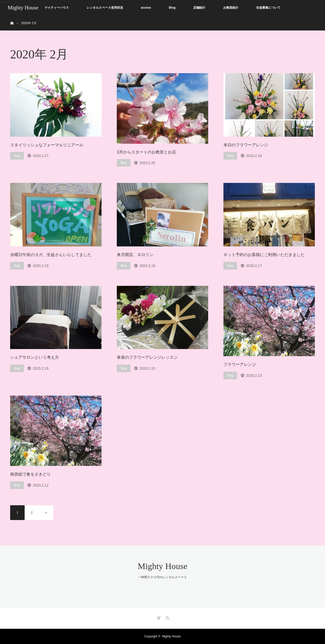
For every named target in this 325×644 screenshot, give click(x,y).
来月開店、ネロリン (135, 255)
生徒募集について (268, 8)
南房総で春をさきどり (30, 474)
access (146, 8)
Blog (172, 8)
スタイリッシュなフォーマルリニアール (47, 145)
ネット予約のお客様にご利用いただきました (264, 255)
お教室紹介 (231, 8)
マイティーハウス (57, 8)
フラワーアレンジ (240, 364)
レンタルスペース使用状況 (105, 8)
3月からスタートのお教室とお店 (146, 152)
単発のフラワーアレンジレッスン (147, 357)
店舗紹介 (199, 8)
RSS (167, 617)
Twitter (158, 617)
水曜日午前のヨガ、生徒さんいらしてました (51, 255)
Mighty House (23, 8)
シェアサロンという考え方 (35, 357)
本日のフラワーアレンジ (246, 145)
